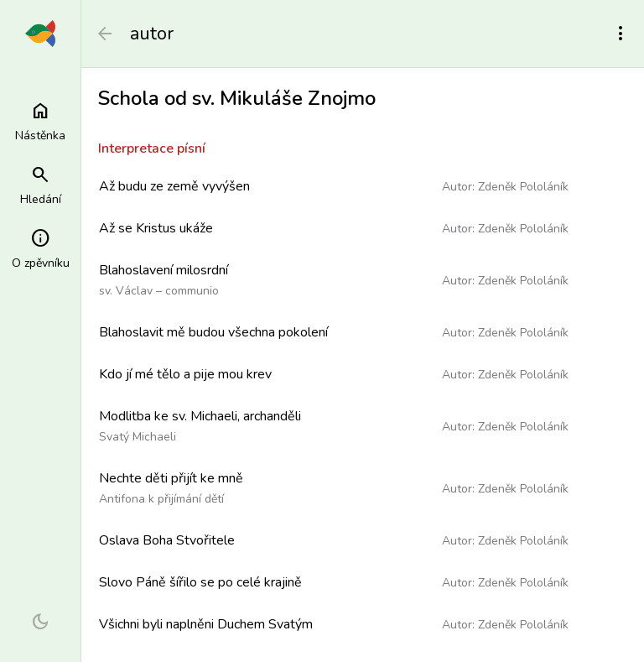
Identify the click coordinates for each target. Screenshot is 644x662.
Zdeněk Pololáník (523, 187)
